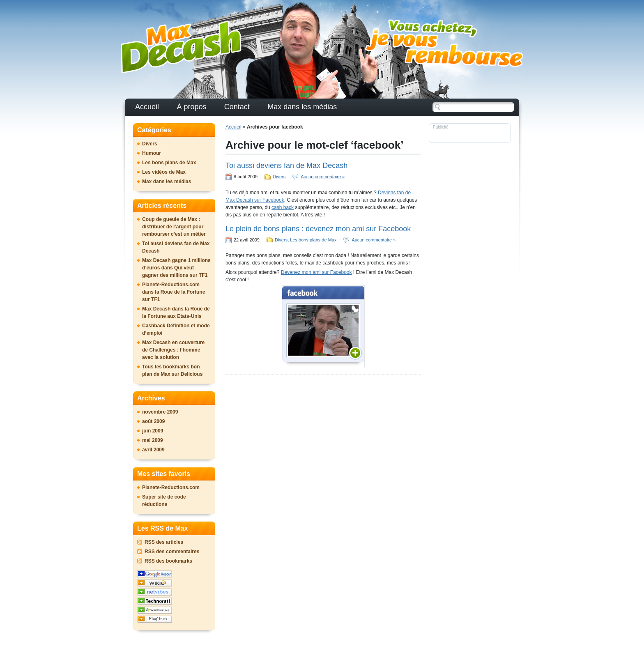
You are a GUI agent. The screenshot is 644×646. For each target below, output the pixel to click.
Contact (237, 107)
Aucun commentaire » (323, 177)
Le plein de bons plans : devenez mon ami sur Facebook (318, 229)
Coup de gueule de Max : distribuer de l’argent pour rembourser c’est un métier (174, 227)
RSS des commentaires (172, 552)
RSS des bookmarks (168, 561)
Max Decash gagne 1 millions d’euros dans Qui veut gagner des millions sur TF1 (176, 268)
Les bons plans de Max (313, 240)
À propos (191, 107)
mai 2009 (153, 440)
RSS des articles (164, 542)
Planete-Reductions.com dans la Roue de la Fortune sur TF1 (174, 292)
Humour (152, 153)
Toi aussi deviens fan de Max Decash (286, 166)
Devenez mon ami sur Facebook (316, 272)
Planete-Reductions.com (171, 487)
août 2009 (153, 421)
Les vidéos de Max (164, 172)
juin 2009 (153, 431)
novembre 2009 (160, 412)
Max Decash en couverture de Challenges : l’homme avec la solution (173, 350)
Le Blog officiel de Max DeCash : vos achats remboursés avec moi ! (181, 47)
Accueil (147, 107)
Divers (279, 177)
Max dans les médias (302, 107)
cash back (283, 207)
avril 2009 (153, 450)
